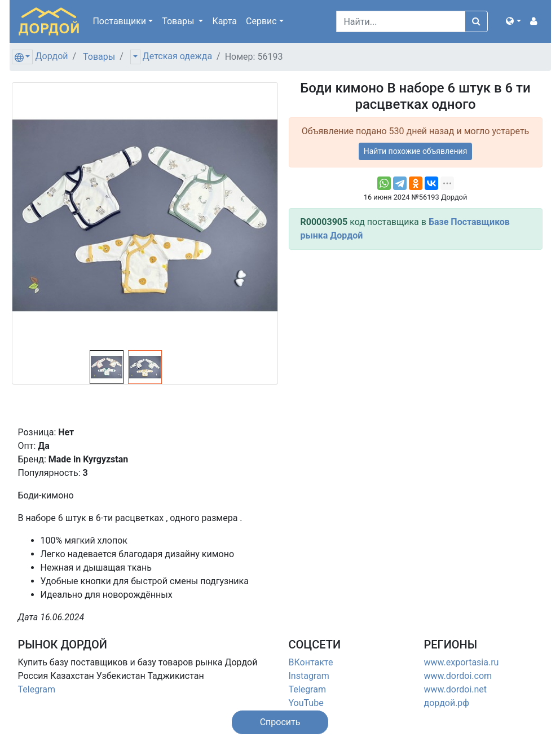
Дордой (51, 56)
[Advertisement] (416, 338)
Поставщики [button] (119, 21)
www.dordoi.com (458, 676)
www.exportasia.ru (462, 662)
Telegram (37, 689)
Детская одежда (177, 56)
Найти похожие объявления (416, 151)
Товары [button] (179, 21)
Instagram (309, 676)
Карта (224, 21)
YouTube (306, 703)
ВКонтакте (311, 662)
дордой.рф (447, 703)
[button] (513, 21)
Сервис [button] (261, 21)
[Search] (401, 21)
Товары (99, 57)
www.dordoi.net (456, 689)
